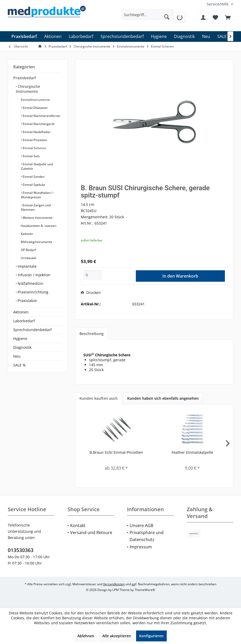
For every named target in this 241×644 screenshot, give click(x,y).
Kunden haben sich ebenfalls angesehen (163, 398)
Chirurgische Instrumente (28, 89)
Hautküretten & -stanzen (38, 226)
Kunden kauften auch (99, 398)
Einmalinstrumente (35, 100)
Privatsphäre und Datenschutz (147, 536)
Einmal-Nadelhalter (36, 132)
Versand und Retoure (91, 533)
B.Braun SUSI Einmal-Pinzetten (116, 452)
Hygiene (20, 339)
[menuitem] (218, 4)
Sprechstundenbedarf (32, 330)
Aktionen (21, 312)
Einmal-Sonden (33, 177)
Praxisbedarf (25, 78)
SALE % (19, 365)
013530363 (21, 550)
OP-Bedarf (28, 250)
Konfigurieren (151, 636)
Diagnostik (22, 347)
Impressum (141, 547)
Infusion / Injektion (34, 275)
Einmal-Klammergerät (38, 124)
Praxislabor (27, 301)
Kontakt (78, 525)
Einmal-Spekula (33, 185)
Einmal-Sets (31, 156)
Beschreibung (92, 334)
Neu (17, 356)
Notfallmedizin (30, 283)
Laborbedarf (24, 321)
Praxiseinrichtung (32, 292)
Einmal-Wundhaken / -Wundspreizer (38, 195)
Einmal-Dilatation (35, 108)
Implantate (27, 266)
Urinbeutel (28, 258)
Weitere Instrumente (37, 218)
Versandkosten (114, 584)
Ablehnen (86, 636)
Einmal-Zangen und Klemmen (36, 207)
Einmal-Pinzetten (34, 140)
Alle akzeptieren (117, 636)
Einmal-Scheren (34, 148)
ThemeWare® (145, 590)
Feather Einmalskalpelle (192, 452)
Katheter (27, 234)
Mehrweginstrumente (36, 242)
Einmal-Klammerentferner (41, 116)
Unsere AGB (141, 525)
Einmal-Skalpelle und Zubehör (37, 166)
